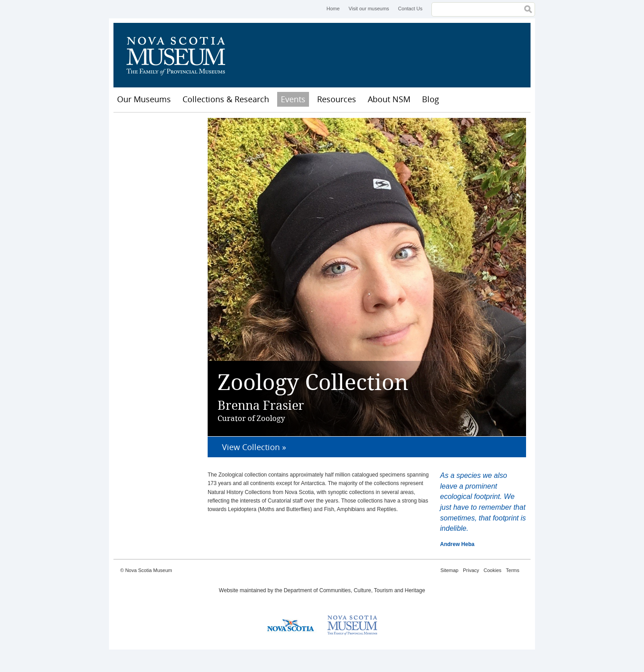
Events (293, 99)
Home (333, 9)
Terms (513, 570)
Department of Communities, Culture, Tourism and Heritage (355, 590)
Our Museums (144, 99)
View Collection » (254, 447)
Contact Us (410, 9)
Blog (431, 99)
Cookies (492, 570)
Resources (337, 99)
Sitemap (449, 570)
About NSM (389, 99)
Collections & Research (226, 99)
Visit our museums (369, 9)
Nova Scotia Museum (181, 55)
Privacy (471, 570)
